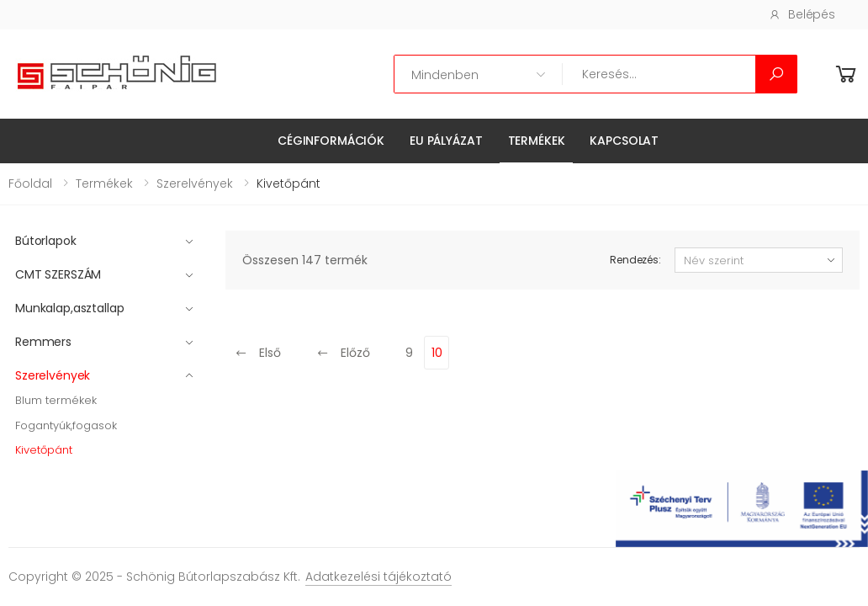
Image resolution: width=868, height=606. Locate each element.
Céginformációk (331, 141)
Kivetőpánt (44, 450)
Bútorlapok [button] (46, 241)
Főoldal (30, 183)
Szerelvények (195, 183)
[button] (846, 74)
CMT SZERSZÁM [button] (58, 274)
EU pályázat (446, 141)
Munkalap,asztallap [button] (69, 308)
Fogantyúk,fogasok (66, 425)
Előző (343, 353)
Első (258, 353)
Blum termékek (56, 400)
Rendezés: (635, 260)
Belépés (802, 14)
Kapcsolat (624, 141)
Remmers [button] (43, 342)
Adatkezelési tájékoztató (378, 577)
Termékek (537, 141)
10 (437, 353)
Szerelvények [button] (53, 375)
